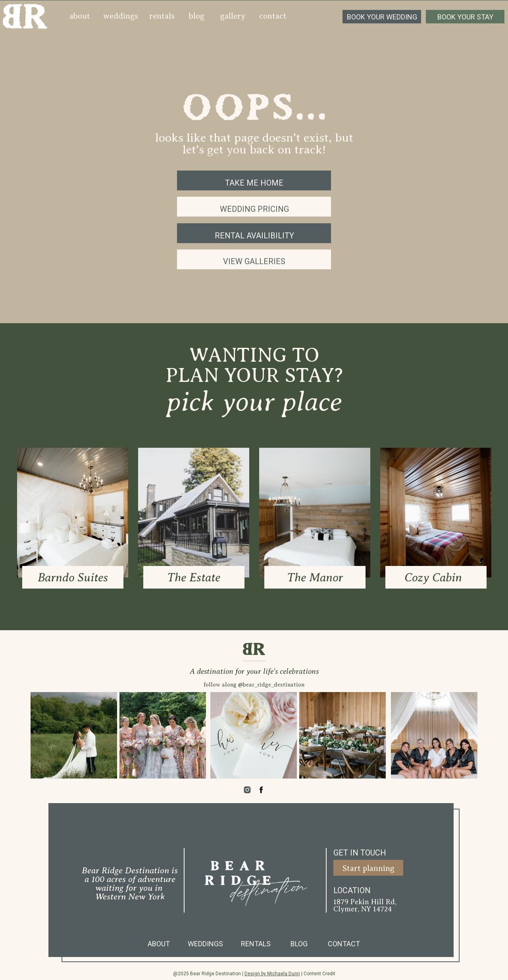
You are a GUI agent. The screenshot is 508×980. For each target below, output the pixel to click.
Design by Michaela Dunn (272, 974)
